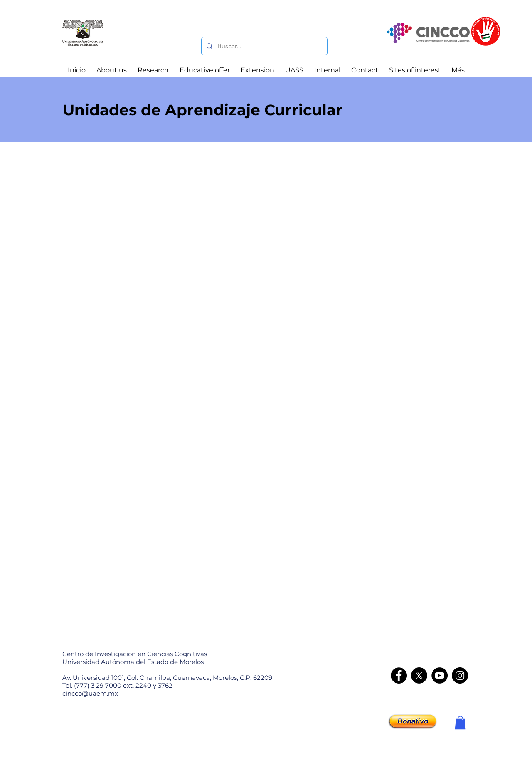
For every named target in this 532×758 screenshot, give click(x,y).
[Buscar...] (264, 46)
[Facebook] (399, 675)
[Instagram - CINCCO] (460, 675)
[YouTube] (440, 675)
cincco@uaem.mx (90, 693)
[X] (419, 675)
